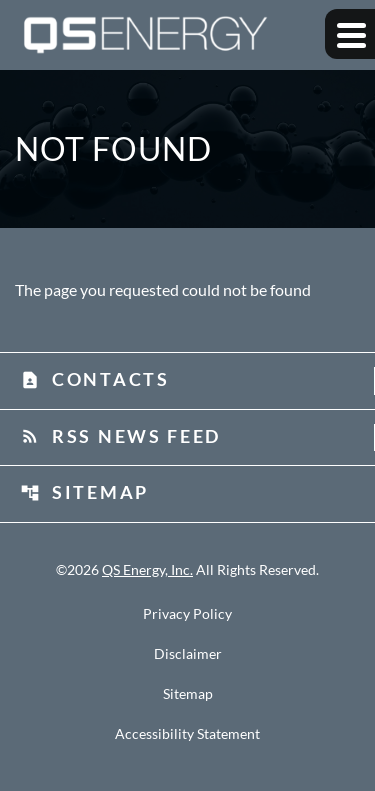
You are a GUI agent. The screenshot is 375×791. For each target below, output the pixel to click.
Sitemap (84, 492)
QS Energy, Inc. (147, 569)
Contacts (95, 379)
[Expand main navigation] (350, 34)
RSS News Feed (120, 436)
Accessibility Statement (187, 734)
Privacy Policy (187, 614)
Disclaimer (188, 654)
